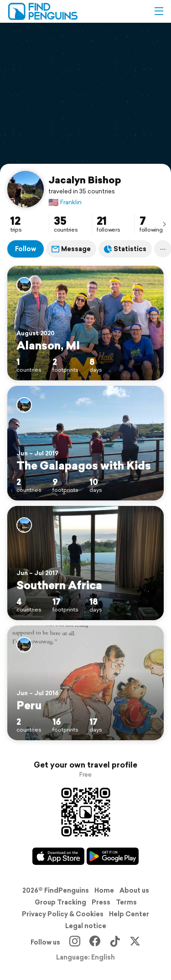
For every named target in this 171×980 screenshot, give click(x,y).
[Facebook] (95, 942)
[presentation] (164, 224)
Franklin (65, 202)
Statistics (125, 249)
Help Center (129, 914)
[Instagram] (75, 942)
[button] (159, 11)
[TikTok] (115, 942)
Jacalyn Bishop (85, 180)
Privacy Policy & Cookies (63, 914)
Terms (126, 902)
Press (101, 902)
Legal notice (86, 926)
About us (134, 890)
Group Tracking (60, 902)
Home (104, 890)
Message (71, 249)
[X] (135, 942)
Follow (26, 249)
